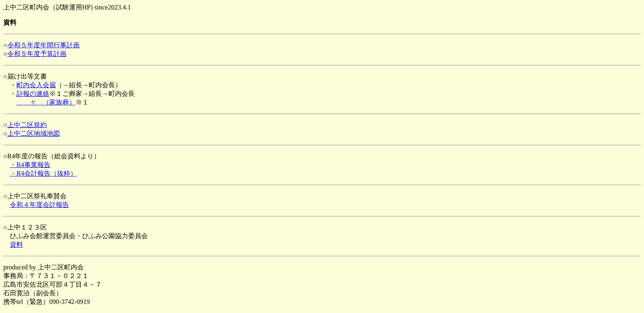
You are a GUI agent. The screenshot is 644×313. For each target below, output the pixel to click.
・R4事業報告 (30, 165)
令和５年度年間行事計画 (44, 45)
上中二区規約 (27, 125)
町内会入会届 (36, 85)
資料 (16, 245)
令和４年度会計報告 (39, 205)
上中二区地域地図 (34, 133)
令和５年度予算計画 (37, 54)
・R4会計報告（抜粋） (43, 173)
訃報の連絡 (33, 94)
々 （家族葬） (46, 102)
